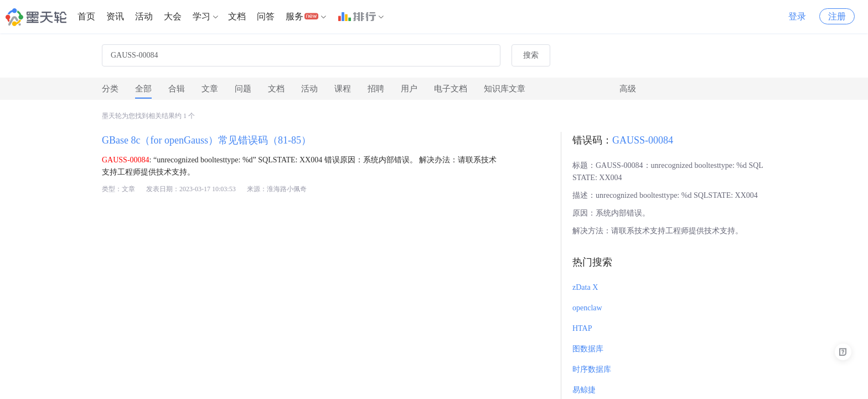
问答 (266, 16)
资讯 (115, 16)
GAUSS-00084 (643, 140)
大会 (173, 16)
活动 (144, 16)
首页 (86, 16)
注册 (837, 16)
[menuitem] (86, 17)
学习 (201, 16)
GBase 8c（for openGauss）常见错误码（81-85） (206, 140)
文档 (237, 16)
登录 (797, 16)
